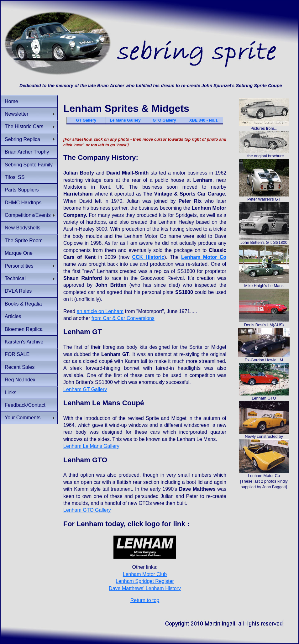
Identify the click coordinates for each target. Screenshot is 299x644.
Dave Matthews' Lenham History (145, 588)
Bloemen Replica (24, 329)
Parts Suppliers (22, 190)
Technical (15, 278)
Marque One (19, 253)
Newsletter (17, 114)
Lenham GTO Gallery (87, 510)
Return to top (145, 600)
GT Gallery (86, 120)
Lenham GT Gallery (85, 389)
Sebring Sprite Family (29, 165)
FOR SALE (17, 354)
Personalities (19, 266)
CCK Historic (148, 257)
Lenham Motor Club (145, 574)
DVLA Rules (18, 291)
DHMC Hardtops (23, 203)
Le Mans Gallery (125, 120)
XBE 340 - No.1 (203, 120)
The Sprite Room (24, 241)
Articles (13, 316)
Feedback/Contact (25, 405)
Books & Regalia (23, 304)
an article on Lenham (100, 311)
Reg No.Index (20, 380)
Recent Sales (20, 367)
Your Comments (23, 418)
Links (10, 393)
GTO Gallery (164, 120)
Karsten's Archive (24, 342)
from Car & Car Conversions (123, 318)
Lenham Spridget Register (145, 581)
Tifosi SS (15, 177)
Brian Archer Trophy (27, 152)
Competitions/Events (28, 215)
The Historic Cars (24, 126)
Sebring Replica (22, 139)
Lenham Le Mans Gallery (91, 446)
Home (11, 101)
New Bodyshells (23, 228)
